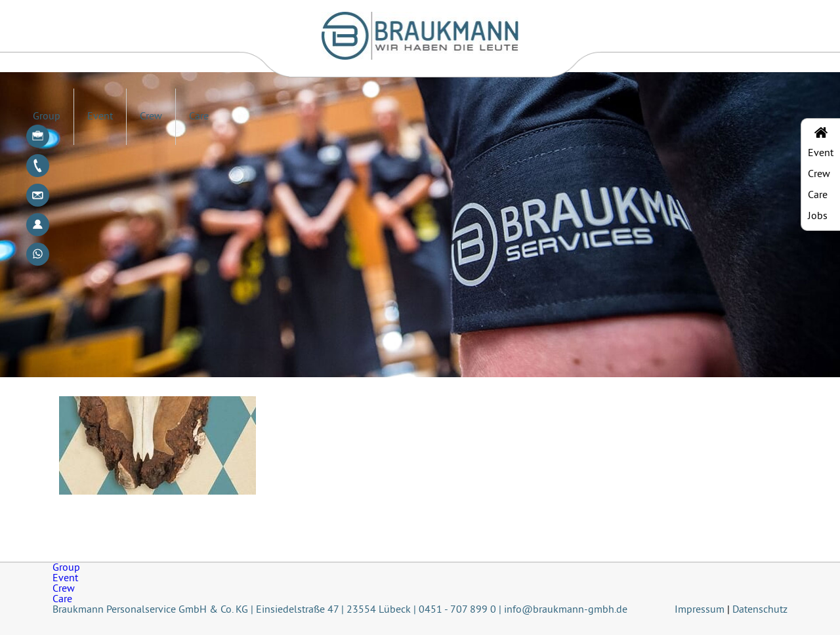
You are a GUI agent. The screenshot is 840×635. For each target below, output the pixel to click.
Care (199, 117)
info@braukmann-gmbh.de (566, 610)
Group (47, 117)
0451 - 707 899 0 (457, 610)
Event (100, 117)
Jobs (818, 216)
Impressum (700, 610)
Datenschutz (760, 610)
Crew (151, 117)
